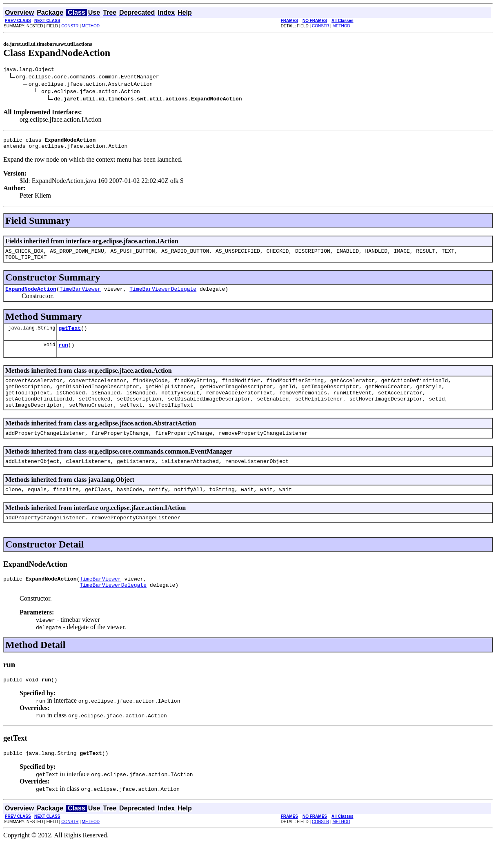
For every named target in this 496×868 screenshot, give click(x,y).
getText (70, 336)
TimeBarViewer (80, 296)
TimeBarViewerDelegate (163, 296)
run (63, 354)
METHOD (91, 26)
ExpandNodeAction (31, 296)
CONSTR (70, 26)
